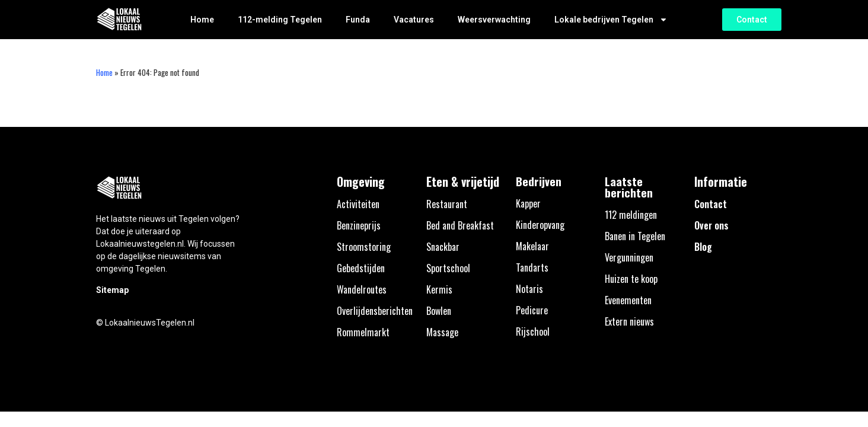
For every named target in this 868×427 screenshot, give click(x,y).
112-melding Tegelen (280, 20)
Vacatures (414, 20)
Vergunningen (629, 257)
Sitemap (112, 290)
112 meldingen (631, 215)
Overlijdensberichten (375, 311)
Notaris (529, 289)
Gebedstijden (361, 268)
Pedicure (532, 310)
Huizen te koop (631, 279)
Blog (703, 247)
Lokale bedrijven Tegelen (611, 20)
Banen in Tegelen (635, 236)
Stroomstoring (364, 247)
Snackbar (443, 247)
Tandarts (532, 267)
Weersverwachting (494, 20)
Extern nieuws (629, 321)
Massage (442, 332)
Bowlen (439, 311)
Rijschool (533, 332)
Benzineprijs (359, 225)
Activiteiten (358, 204)
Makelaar (532, 246)
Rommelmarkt (363, 332)
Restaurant (447, 204)
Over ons (711, 225)
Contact (711, 204)
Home (202, 20)
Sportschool (448, 268)
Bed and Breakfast (460, 225)
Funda (358, 20)
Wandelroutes (362, 289)
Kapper (528, 203)
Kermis (439, 289)
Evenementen (628, 300)
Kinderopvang (540, 225)
